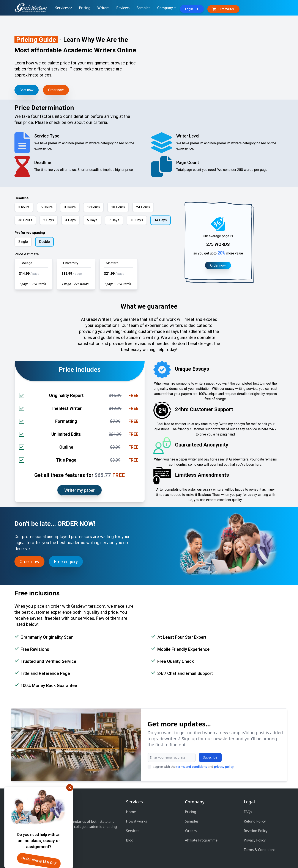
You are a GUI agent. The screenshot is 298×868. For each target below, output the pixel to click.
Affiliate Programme (201, 840)
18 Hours (118, 207)
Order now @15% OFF (39, 861)
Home (131, 812)
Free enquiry (66, 562)
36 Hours (25, 220)
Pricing (191, 812)
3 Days (70, 220)
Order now (56, 90)
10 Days (137, 220)
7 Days (114, 220)
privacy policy (224, 767)
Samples (192, 821)
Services (133, 831)
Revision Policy (256, 831)
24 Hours (143, 207)
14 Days (161, 220)
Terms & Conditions (260, 850)
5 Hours (47, 207)
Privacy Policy (255, 840)
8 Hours (70, 207)
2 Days (49, 220)
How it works (136, 821)
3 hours (24, 207)
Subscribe (210, 757)
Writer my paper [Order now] (80, 490)
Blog (130, 840)
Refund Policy (255, 821)
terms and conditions (192, 767)
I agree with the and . (194, 767)
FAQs (248, 812)
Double (44, 242)
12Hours (93, 207)
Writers (191, 831)
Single (23, 242)
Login (192, 9)
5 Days (92, 220)
